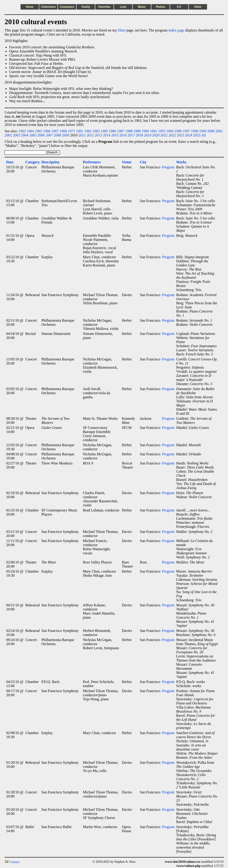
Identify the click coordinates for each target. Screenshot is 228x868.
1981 (80, 131)
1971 (71, 131)
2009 (66, 135)
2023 (180, 135)
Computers (67, 7)
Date (10, 162)
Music (142, 7)
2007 (49, 135)
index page (176, 30)
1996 (178, 131)
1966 (47, 131)
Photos (161, 7)
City (143, 162)
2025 (197, 135)
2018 (139, 135)
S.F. (179, 7)
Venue (127, 162)
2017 (131, 135)
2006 (41, 135)
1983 (96, 131)
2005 (33, 135)
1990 (145, 131)
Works (181, 162)
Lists (123, 7)
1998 (194, 131)
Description (50, 162)
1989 (137, 131)
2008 (57, 135)
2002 (8, 135)
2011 (82, 135)
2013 (98, 135)
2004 (25, 135)
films (122, 30)
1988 (129, 131)
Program (168, 167)
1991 (153, 131)
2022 (172, 135)
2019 (148, 135)
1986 (112, 131)
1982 (88, 131)
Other (198, 7)
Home (30, 7)
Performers (92, 162)
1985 (104, 131)
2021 (164, 135)
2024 (189, 135)
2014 (106, 135)
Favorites (104, 7)
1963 (22, 131)
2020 (156, 135)
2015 (115, 135)
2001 (219, 131)
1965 (39, 131)
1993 (162, 131)
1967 (55, 131)
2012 (90, 135)
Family (86, 7)
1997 (186, 131)
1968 (63, 131)
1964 (30, 131)
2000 (211, 131)
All (204, 135)
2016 (123, 135)
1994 (170, 131)
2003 (16, 135)
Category (32, 162)
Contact (15, 862)
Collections (48, 7)
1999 (203, 131)
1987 (121, 131)
